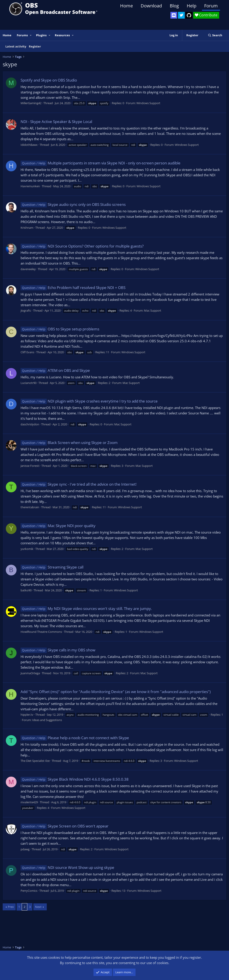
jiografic (26, 310)
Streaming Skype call (52, 567)
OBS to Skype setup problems (60, 329)
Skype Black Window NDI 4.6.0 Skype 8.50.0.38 (75, 779)
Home (126, 6)
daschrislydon (30, 424)
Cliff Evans (27, 352)
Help (192, 6)
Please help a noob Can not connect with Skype (75, 738)
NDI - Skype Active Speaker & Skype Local (56, 122)
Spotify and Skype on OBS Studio (49, 80)
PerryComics (29, 891)
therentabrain (30, 507)
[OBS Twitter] (181, 15)
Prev (11, 907)
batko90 (26, 590)
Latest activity (16, 46)
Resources (62, 35)
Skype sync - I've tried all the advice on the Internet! (78, 484)
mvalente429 (29, 802)
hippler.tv (27, 715)
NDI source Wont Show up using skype (67, 867)
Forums (22, 35)
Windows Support (148, 103)
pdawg (25, 849)
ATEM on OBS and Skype (55, 370)
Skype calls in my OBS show (58, 650)
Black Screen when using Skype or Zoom (69, 443)
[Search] (215, 35)
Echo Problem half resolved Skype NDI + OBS (73, 288)
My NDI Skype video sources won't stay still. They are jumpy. (86, 608)
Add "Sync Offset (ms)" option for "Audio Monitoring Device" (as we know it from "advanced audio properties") (116, 692)
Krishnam (27, 228)
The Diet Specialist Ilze (35, 761)
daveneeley (28, 269)
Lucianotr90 (29, 383)
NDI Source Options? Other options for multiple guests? (82, 246)
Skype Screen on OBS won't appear (65, 826)
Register (35, 46)
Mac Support (153, 310)
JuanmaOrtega (30, 673)
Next (38, 907)
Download (151, 6)
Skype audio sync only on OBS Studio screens (73, 204)
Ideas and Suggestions (47, 720)
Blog (174, 6)
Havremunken (30, 186)
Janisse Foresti (30, 466)
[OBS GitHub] (189, 15)
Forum (211, 6)
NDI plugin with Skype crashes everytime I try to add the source (89, 401)
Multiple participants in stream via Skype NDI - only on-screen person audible (101, 163)
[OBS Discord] (174, 15)
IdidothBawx (29, 145)
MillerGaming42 (31, 103)
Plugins (41, 35)
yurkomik (27, 549)
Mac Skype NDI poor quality (58, 526)
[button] (31, 35)
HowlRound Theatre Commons (41, 632)
